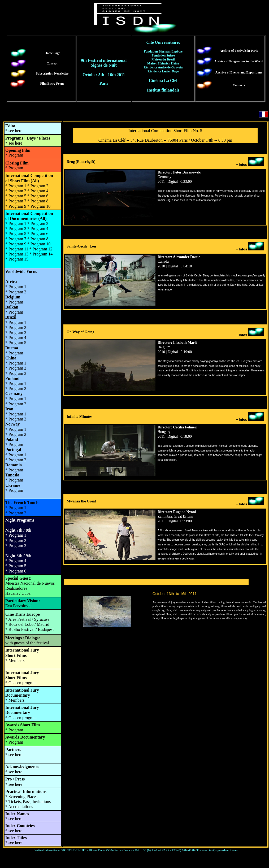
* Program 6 (38, 234)
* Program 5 (16, 566)
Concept (52, 63)
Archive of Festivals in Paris (239, 51)
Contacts (239, 85)
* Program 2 (16, 292)
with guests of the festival (27, 643)
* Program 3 (16, 546)
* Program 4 (38, 229)
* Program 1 (16, 363)
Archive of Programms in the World (239, 61)
